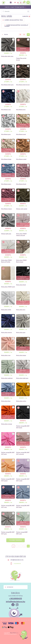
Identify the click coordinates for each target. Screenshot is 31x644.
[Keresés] (15, 11)
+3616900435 (17, 564)
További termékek (15, 540)
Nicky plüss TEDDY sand (8, 287)
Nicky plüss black (21, 285)
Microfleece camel (21, 159)
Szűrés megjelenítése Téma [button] (14, 20)
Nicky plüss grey (21, 333)
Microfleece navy (6, 110)
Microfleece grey (6, 134)
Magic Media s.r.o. (14, 633)
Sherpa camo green (22, 209)
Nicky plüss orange (7, 424)
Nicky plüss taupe (21, 355)
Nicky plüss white (6, 310)
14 (25, 546)
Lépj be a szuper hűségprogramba (15, 7)
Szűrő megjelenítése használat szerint (16, 26)
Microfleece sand (21, 134)
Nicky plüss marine (6, 333)
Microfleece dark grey (7, 85)
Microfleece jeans (6, 184)
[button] (9, 35)
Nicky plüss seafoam (7, 378)
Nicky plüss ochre (21, 401)
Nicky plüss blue (6, 401)
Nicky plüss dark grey (7, 56)
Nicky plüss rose (6, 355)
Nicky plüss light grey (22, 378)
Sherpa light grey (6, 234)
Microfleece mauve (6, 209)
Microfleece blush (21, 184)
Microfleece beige (6, 159)
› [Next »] (28, 546)
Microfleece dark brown (23, 85)
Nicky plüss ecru (21, 310)
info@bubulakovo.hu (16, 602)
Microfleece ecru (21, 110)
